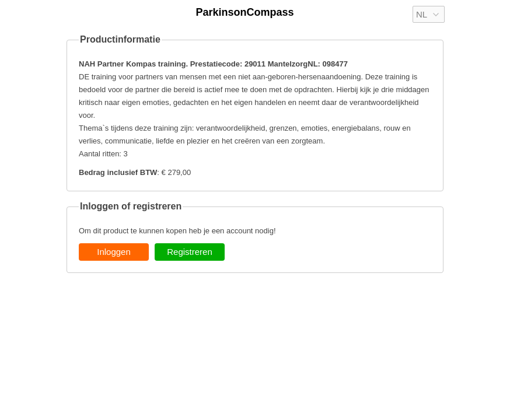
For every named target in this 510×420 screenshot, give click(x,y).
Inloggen (114, 252)
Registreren (190, 252)
